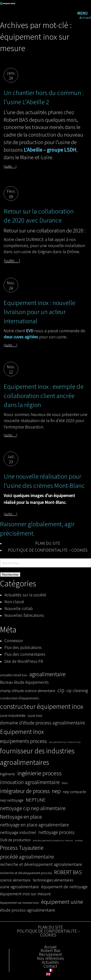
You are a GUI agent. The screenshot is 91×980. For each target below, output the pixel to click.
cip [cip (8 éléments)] (61, 690)
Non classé (14, 602)
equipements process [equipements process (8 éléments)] (23, 741)
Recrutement (50, 955)
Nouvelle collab (19, 609)
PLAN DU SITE (48, 543)
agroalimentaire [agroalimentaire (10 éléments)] (47, 674)
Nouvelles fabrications (24, 615)
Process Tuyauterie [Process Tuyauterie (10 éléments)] (22, 848)
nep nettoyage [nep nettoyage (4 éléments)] (12, 800)
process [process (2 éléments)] (79, 840)
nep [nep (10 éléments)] (56, 791)
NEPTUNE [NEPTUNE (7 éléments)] (36, 800)
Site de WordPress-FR (24, 661)
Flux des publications (23, 647)
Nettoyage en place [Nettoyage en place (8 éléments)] (21, 817)
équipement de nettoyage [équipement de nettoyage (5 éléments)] (64, 887)
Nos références (50, 959)
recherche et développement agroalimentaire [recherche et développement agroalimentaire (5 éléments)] (41, 864)
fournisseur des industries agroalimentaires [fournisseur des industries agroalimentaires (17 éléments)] (37, 757)
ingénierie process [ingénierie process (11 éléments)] (39, 773)
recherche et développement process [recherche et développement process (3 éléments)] (26, 873)
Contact (50, 966)
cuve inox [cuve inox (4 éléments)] (35, 715)
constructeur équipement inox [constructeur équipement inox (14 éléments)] (42, 706)
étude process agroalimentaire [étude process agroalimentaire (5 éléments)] (28, 910)
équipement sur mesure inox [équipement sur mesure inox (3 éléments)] (20, 903)
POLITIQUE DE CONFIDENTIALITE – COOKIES (48, 550)
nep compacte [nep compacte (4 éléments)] (74, 792)
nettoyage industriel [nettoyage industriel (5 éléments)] (18, 832)
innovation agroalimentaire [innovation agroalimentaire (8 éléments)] (30, 782)
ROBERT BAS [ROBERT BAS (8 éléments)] (68, 872)
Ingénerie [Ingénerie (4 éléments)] (8, 774)
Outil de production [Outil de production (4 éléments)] (15, 840)
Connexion (14, 641)
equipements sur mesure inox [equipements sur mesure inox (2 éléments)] (65, 742)
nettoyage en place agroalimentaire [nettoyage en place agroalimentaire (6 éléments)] (34, 825)
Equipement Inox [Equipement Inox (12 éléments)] (22, 732)
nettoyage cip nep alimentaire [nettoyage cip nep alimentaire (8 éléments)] (33, 808)
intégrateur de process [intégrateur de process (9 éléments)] (25, 791)
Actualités (50, 962)
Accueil (85, 18)
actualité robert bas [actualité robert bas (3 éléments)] (13, 675)
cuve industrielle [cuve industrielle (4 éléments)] (13, 715)
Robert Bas (50, 951)
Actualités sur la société (25, 595)
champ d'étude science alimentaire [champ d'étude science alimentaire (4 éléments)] (28, 691)
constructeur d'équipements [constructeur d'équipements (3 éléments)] (19, 698)
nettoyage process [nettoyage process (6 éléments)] (56, 832)
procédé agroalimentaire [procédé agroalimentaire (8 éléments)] (27, 857)
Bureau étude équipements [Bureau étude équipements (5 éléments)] (24, 682)
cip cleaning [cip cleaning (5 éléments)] (77, 690)
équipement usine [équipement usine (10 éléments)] (62, 902)
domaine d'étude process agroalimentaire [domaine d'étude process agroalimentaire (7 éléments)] (42, 723)
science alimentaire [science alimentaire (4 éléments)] (15, 880)
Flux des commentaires (25, 654)
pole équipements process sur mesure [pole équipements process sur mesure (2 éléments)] (53, 840)
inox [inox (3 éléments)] (65, 783)
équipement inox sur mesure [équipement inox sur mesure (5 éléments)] (25, 894)
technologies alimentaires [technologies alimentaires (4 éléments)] (53, 880)
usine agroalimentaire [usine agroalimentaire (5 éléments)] (19, 887)
